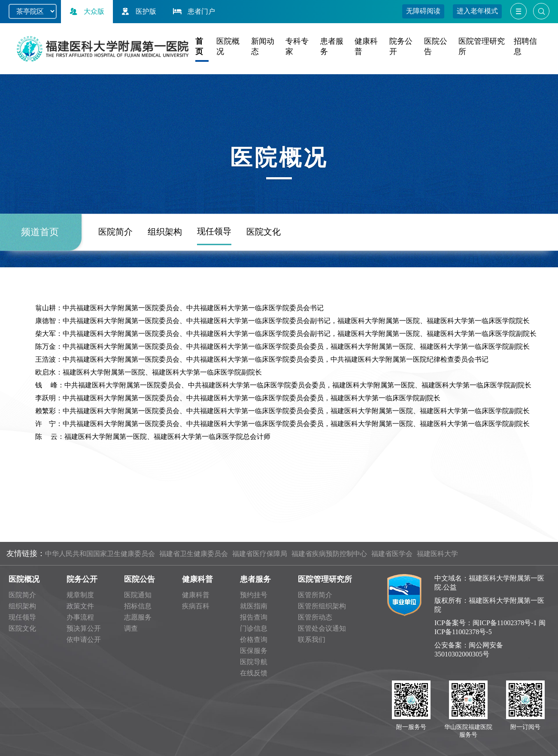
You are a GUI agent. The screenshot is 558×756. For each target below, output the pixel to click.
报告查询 (254, 617)
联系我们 (312, 640)
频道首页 (40, 267)
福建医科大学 (437, 554)
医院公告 (139, 579)
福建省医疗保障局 (260, 554)
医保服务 (254, 651)
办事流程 (80, 617)
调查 (131, 628)
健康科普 (197, 579)
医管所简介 (315, 595)
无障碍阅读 (423, 11)
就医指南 (254, 606)
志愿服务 (138, 617)
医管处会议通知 (322, 628)
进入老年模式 (477, 11)
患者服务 (255, 579)
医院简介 (115, 267)
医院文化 (264, 267)
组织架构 (165, 267)
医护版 (138, 11)
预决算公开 (84, 628)
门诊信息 (254, 628)
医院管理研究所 (325, 579)
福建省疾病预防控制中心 (329, 554)
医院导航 (254, 662)
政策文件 (80, 606)
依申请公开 (84, 640)
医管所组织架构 (322, 606)
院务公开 (82, 579)
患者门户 (193, 11)
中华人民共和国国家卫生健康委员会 (100, 554)
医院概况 (24, 579)
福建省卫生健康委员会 (194, 554)
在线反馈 (254, 673)
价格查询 (254, 640)
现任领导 (214, 266)
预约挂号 (254, 595)
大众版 (86, 11)
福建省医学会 (392, 554)
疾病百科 (196, 606)
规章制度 (80, 595)
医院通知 (138, 595)
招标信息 (138, 606)
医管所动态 (315, 617)
